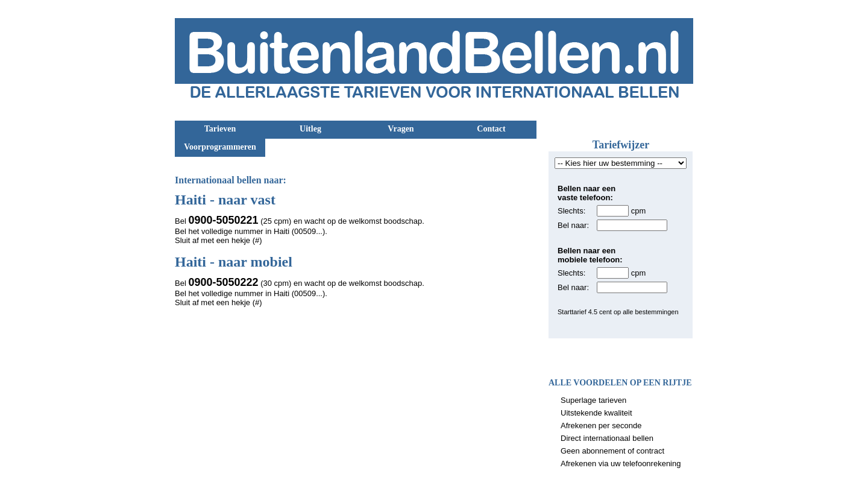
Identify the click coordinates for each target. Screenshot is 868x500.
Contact (491, 129)
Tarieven (220, 129)
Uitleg (310, 129)
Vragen (401, 129)
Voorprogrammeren (220, 147)
